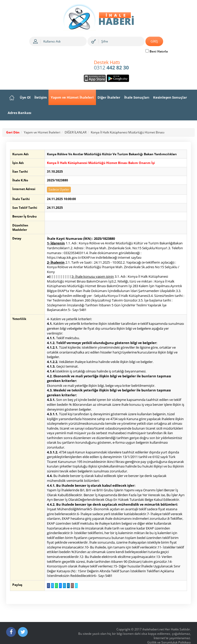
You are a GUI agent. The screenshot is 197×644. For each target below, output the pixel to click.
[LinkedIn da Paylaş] (67, 576)
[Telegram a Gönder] (63, 576)
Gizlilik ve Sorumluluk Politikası (169, 633)
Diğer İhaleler (109, 97)
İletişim (41, 97)
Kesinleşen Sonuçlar (170, 97)
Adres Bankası (19, 113)
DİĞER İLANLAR (76, 132)
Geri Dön (13, 132)
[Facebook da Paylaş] (47, 576)
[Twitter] (23, 622)
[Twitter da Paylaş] (51, 576)
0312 (111, 65)
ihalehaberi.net (153, 620)
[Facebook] (11, 622)
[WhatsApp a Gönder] (55, 576)
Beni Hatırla (157, 51)
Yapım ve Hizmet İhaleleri (72, 97)
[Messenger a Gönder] (59, 576)
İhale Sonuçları (137, 97)
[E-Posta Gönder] (71, 576)
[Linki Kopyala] (75, 576)
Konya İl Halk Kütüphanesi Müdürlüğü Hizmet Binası (128, 132)
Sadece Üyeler (58, 189)
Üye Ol (25, 97)
